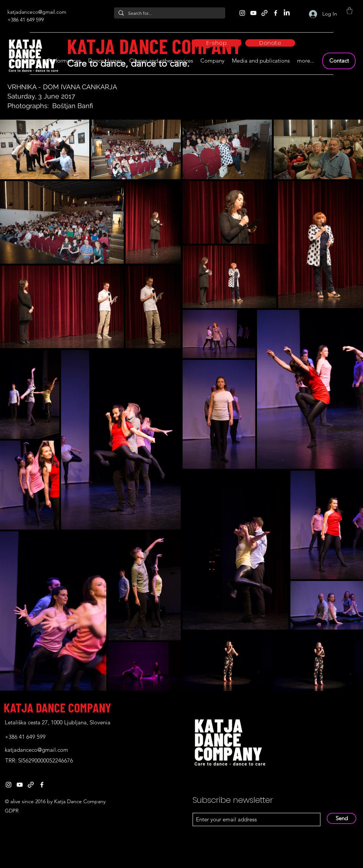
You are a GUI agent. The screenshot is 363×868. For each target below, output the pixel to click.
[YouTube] (253, 13)
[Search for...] (169, 14)
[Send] (342, 818)
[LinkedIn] (287, 13)
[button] (349, 11)
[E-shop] (217, 43)
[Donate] (270, 43)
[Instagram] (242, 13)
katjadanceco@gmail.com (37, 12)
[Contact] (339, 61)
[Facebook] (276, 13)
